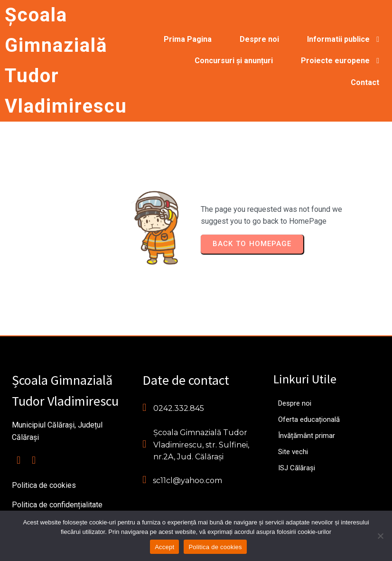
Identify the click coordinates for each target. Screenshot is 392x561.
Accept (164, 547)
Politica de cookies (215, 547)
